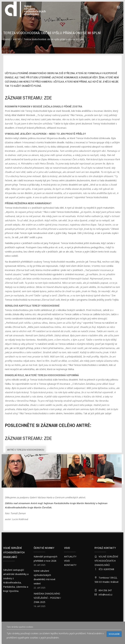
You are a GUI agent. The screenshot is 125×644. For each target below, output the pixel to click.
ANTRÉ (17, 39)
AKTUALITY (70, 557)
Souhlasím (114, 634)
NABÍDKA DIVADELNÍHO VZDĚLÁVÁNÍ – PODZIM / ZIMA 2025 (47, 598)
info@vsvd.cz (105, 595)
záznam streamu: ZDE (28, 98)
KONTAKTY (70, 565)
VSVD (67, 561)
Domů (7, 39)
